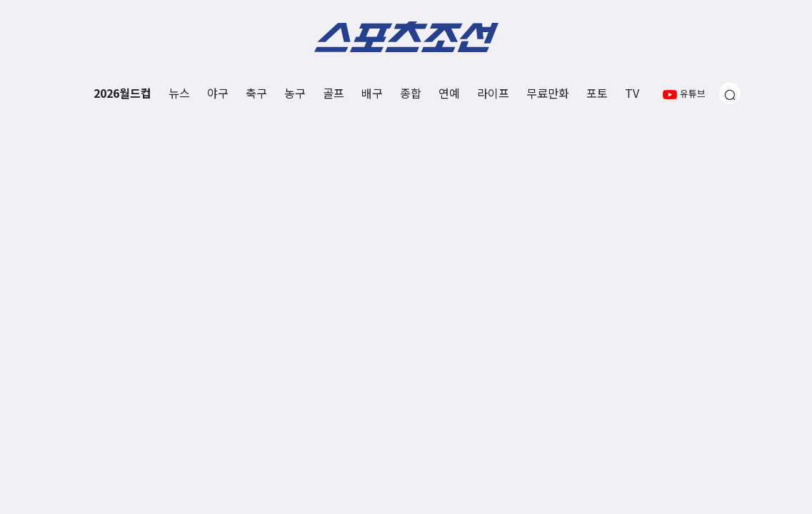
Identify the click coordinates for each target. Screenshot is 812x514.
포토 (597, 93)
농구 (295, 93)
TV (632, 93)
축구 (256, 93)
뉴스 (179, 93)
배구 (372, 93)
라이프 (493, 93)
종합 (411, 93)
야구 (218, 93)
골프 (334, 93)
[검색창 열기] (730, 94)
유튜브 (684, 93)
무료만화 (548, 93)
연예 (449, 93)
